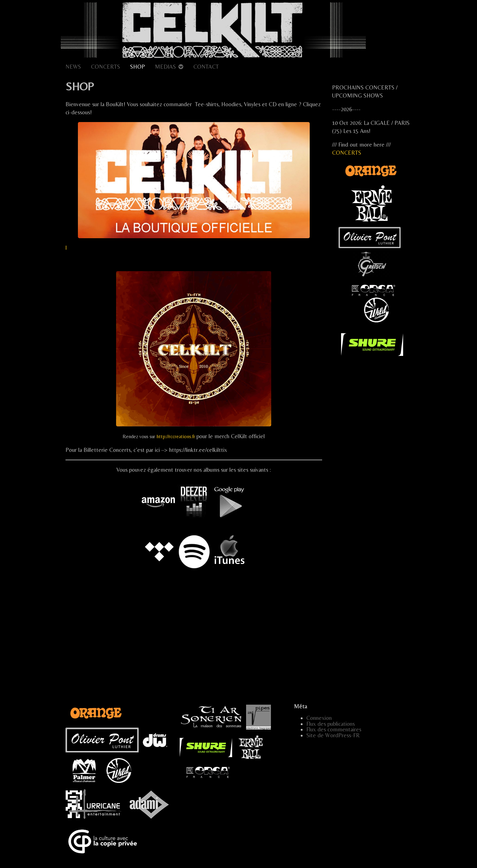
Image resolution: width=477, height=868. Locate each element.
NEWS (73, 67)
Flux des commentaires (334, 729)
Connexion (319, 718)
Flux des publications (331, 724)
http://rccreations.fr (176, 436)
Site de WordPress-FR (333, 735)
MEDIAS (165, 67)
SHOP (137, 67)
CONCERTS (106, 67)
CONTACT (206, 67)
